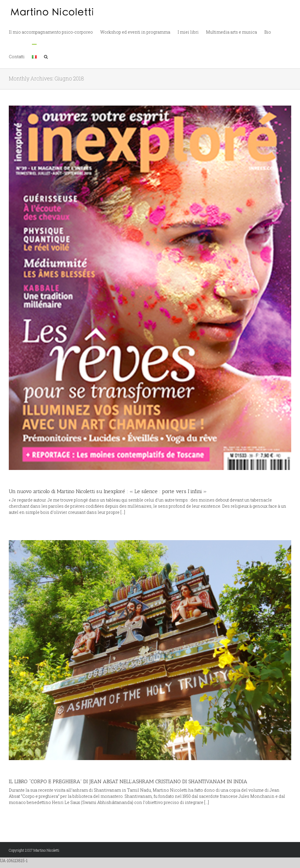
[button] (46, 56)
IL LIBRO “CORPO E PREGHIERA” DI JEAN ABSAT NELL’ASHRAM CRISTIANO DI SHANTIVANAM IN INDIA (128, 781)
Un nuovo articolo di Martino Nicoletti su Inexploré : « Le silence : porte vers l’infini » (108, 491)
